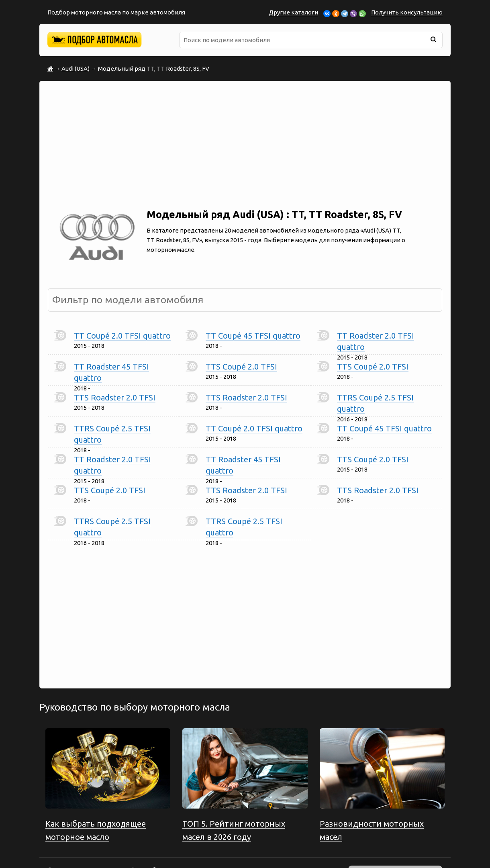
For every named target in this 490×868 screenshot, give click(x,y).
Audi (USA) (76, 68)
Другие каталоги (293, 12)
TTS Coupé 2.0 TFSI (241, 367)
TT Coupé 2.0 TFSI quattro (122, 336)
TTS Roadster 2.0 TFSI (115, 397)
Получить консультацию (407, 12)
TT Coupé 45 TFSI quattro (253, 336)
